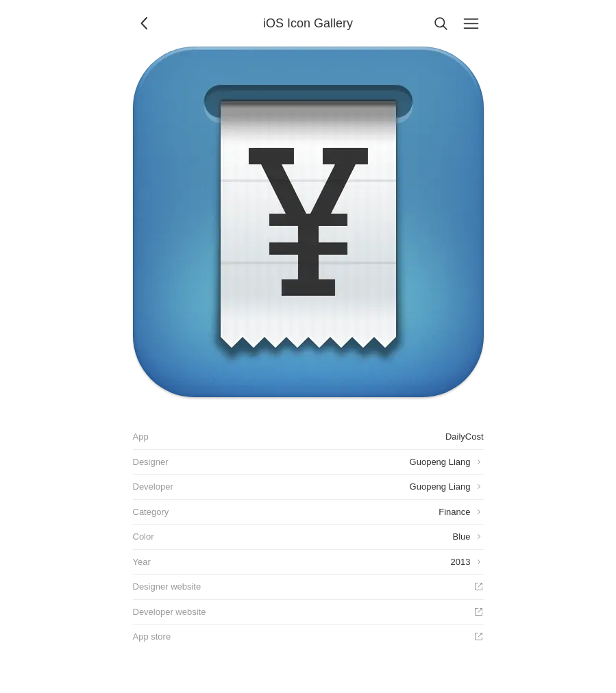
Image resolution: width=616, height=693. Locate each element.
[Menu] (471, 23)
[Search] (441, 23)
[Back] (145, 23)
